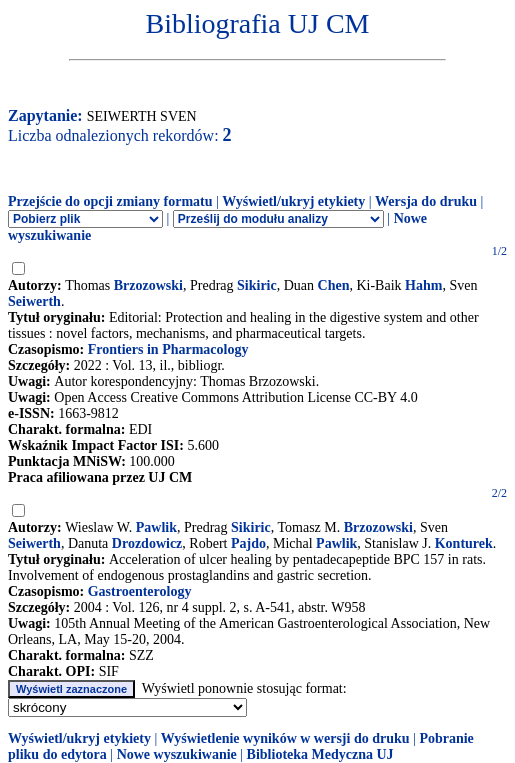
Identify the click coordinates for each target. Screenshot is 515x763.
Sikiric (257, 285)
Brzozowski (148, 285)
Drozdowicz (147, 543)
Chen (334, 285)
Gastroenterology (140, 591)
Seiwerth (34, 301)
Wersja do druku (426, 201)
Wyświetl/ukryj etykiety (293, 201)
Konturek (464, 543)
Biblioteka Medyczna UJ (320, 754)
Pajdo (248, 543)
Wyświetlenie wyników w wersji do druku (285, 738)
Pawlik (156, 527)
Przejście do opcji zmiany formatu (110, 201)
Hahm (423, 285)
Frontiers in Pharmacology (168, 349)
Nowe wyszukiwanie (177, 754)
